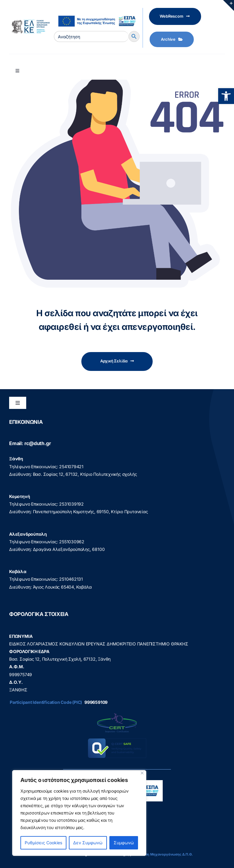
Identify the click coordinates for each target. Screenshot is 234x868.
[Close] (142, 773)
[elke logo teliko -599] (29, 22)
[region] (79, 813)
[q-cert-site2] (117, 715)
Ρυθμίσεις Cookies (43, 843)
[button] (226, 96)
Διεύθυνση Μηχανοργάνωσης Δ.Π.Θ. (162, 854)
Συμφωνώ (124, 843)
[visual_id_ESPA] (97, 13)
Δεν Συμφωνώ (88, 843)
